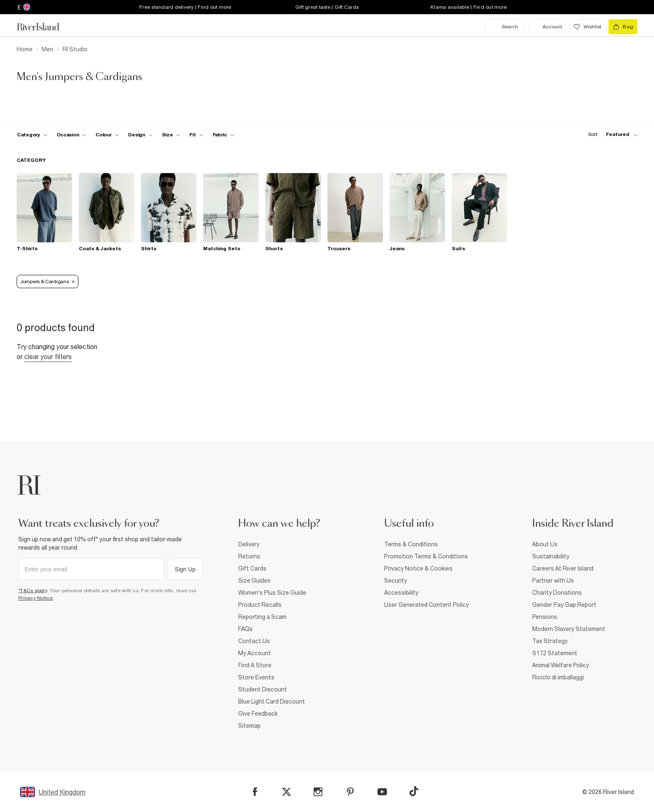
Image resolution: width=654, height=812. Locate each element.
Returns (249, 556)
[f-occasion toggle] (72, 135)
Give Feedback (258, 714)
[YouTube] (382, 792)
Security (396, 581)
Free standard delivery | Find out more (185, 7)
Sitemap (249, 726)
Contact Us (254, 641)
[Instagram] (318, 792)
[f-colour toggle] (107, 135)
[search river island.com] (505, 27)
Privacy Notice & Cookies (418, 568)
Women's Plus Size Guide (272, 593)
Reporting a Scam (262, 617)
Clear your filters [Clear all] (48, 357)
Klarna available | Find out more (469, 7)
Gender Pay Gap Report (564, 605)
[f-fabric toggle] (224, 135)
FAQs (245, 629)
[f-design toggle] (140, 135)
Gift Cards (252, 568)
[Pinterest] (350, 792)
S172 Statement (555, 653)
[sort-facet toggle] (611, 134)
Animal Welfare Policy (561, 665)
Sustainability (551, 556)
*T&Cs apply (33, 591)
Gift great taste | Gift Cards (327, 7)
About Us (545, 544)
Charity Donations (557, 593)
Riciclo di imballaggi (558, 677)
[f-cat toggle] (32, 135)
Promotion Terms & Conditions (426, 556)
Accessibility (401, 593)
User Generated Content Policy (426, 605)
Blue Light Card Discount (272, 701)
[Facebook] (255, 792)
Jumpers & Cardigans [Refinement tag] (48, 282)
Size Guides (254, 581)
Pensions (545, 617)
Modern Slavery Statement (569, 629)
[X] (287, 792)
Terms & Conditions (411, 544)
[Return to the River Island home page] (44, 27)
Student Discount (263, 689)
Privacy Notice (36, 598)
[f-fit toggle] (196, 135)
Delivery (249, 544)
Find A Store (255, 665)
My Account (254, 653)
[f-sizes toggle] (171, 135)
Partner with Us (553, 581)
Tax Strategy (550, 641)
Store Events (256, 677)
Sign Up (185, 569)
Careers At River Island (563, 568)
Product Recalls (260, 605)
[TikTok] (414, 791)
